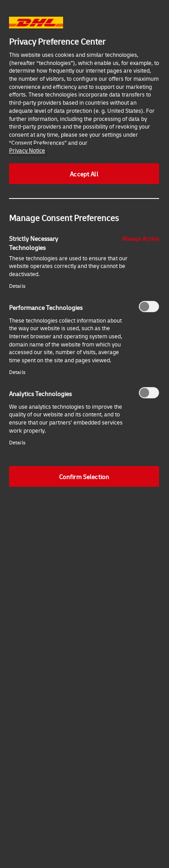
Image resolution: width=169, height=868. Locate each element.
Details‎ (17, 286)
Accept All (84, 174)
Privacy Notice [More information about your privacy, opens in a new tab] (27, 150)
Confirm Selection (84, 476)
